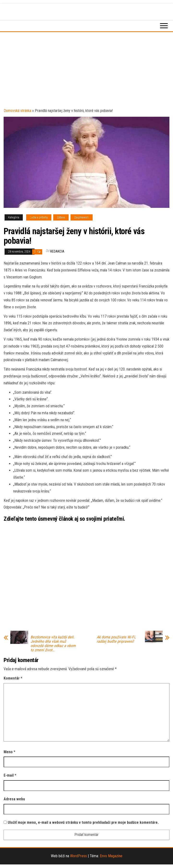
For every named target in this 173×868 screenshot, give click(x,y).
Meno (9, 752)
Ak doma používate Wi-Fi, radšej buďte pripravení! (116, 639)
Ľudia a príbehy (39, 217)
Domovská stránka (17, 111)
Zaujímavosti (82, 217)
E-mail (10, 775)
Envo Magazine (111, 856)
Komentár (13, 678)
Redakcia (57, 251)
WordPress (78, 856)
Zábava (61, 217)
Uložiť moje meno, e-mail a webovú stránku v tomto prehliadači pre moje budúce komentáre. (83, 822)
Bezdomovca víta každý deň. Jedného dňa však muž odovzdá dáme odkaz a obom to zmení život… (53, 644)
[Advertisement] (86, 72)
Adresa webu (14, 799)
